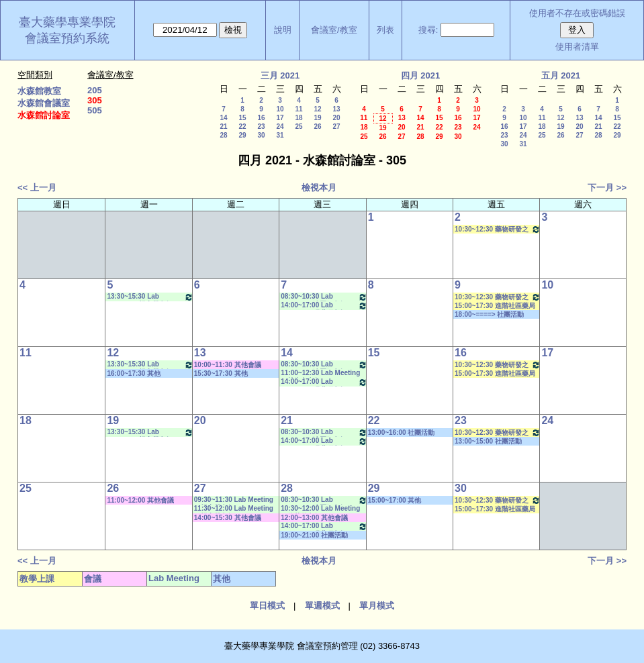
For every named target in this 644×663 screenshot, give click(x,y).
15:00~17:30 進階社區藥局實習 (495, 306)
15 (242, 118)
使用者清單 (577, 47)
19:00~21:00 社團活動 (314, 535)
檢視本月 (319, 188)
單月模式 (377, 606)
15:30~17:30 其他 (221, 373)
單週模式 (322, 606)
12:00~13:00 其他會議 (314, 518)
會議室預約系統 (67, 38)
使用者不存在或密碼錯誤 (577, 13)
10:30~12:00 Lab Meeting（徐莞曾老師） (320, 509)
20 (336, 118)
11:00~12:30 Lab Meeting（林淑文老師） (320, 373)
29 (242, 135)
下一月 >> (607, 188)
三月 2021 (280, 75)
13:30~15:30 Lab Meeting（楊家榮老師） (150, 297)
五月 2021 (561, 75)
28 (223, 135)
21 (223, 126)
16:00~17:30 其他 (134, 373)
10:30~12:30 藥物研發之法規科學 (498, 229)
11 (298, 109)
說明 (283, 30)
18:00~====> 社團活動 (489, 314)
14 (223, 118)
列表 (385, 30)
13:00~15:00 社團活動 (488, 441)
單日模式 (267, 606)
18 (298, 118)
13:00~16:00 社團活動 (402, 432)
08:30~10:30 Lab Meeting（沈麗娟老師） (324, 297)
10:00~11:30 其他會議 (228, 365)
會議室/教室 (334, 30)
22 (242, 126)
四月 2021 (421, 75)
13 (336, 109)
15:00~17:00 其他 (395, 500)
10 (280, 109)
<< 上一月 (37, 188)
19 (317, 118)
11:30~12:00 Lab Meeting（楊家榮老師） (234, 509)
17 (280, 118)
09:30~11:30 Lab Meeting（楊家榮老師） (234, 500)
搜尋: (428, 30)
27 (336, 126)
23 (261, 126)
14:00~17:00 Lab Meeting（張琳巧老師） (324, 306)
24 (280, 126)
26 (317, 126)
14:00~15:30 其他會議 (228, 518)
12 (317, 109)
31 (280, 135)
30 (261, 135)
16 (261, 118)
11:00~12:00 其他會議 (140, 500)
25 (298, 126)
